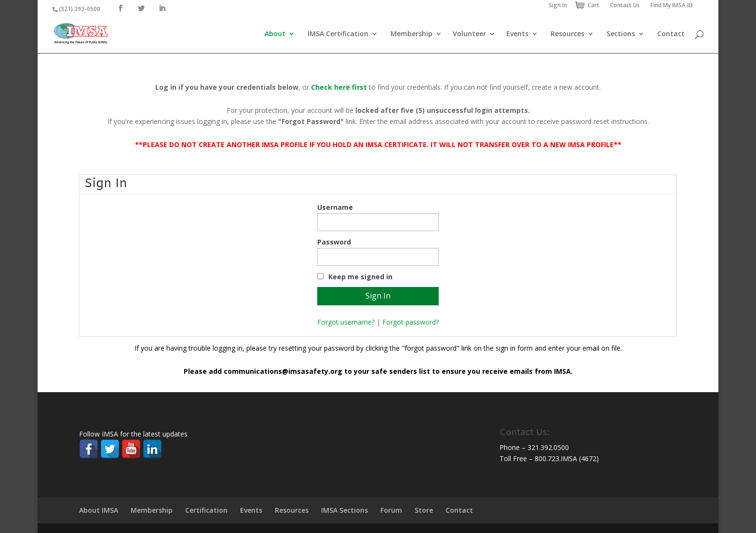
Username (335, 207)
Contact (671, 34)
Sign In (558, 5)
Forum (391, 510)
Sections (621, 34)
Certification (206, 510)
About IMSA (99, 510)
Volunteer (469, 34)
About (275, 34)
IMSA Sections (344, 510)
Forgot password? (411, 322)
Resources (567, 34)
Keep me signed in (360, 277)
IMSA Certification (338, 34)
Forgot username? (346, 322)
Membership (412, 34)
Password (334, 242)
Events (517, 34)
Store (424, 510)
